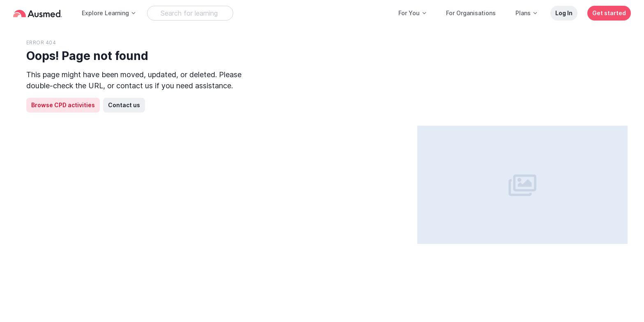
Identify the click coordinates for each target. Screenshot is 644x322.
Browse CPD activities (63, 105)
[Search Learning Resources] (190, 13)
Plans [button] (527, 13)
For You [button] (413, 13)
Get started (609, 13)
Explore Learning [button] (109, 13)
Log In (564, 13)
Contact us (124, 105)
